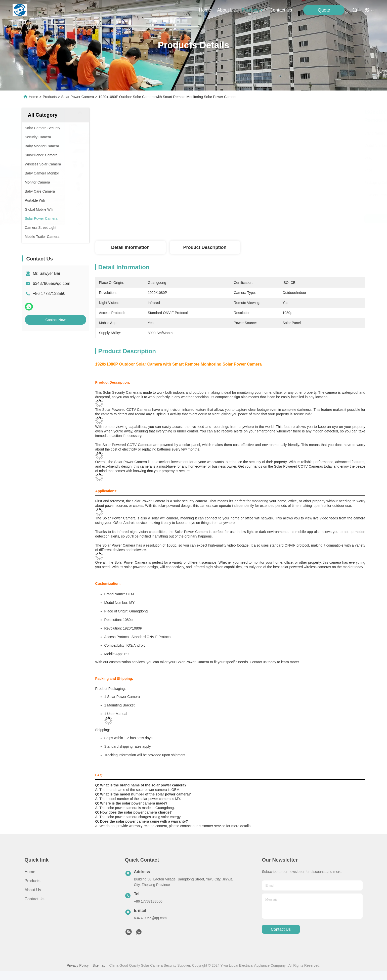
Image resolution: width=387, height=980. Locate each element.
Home (205, 10)
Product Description (205, 247)
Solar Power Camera (77, 97)
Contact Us (35, 899)
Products (50, 97)
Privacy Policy (78, 965)
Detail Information (130, 247)
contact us (281, 10)
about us (226, 10)
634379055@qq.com (52, 283)
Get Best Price (274, 219)
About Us (33, 890)
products (253, 10)
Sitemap (99, 965)
